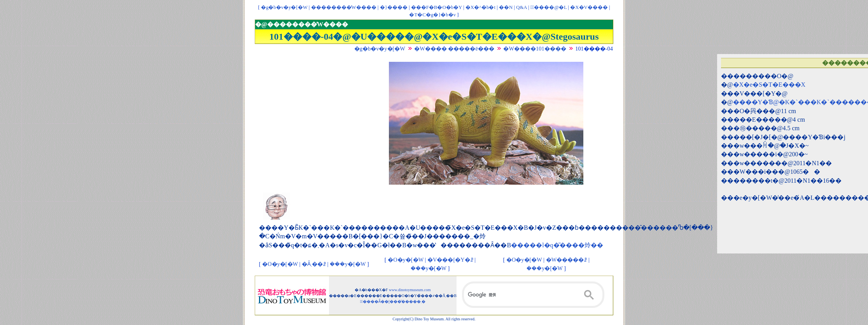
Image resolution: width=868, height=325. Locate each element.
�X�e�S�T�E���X (769, 85)
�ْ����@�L (549, 7)
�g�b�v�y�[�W (284, 7)
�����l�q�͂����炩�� (557, 245)
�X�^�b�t (480, 7)
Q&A (521, 7)
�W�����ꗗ (567, 260)
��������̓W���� (344, 7)
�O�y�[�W (280, 264)
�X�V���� (589, 7)
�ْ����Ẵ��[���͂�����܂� (393, 301)
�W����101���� (535, 49)
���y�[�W (348, 264)
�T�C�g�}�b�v (432, 15)
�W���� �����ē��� (454, 49)
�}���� (394, 7)
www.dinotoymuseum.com (410, 290)
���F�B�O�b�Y (437, 7)
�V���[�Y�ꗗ (450, 260)
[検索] (533, 295)
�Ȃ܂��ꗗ (314, 264)
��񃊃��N (506, 7)
